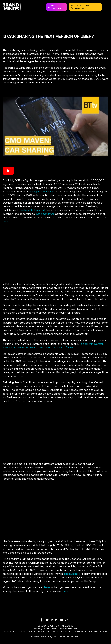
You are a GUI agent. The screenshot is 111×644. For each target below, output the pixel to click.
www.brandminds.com (68, 629)
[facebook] (43, 620)
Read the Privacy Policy (42, 637)
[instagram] (58, 620)
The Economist (45, 214)
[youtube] (63, 620)
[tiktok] (68, 620)
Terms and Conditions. (70, 637)
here (5, 221)
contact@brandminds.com (46, 629)
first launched (72, 574)
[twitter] (48, 620)
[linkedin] (53, 620)
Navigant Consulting (42, 191)
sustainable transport (33, 210)
